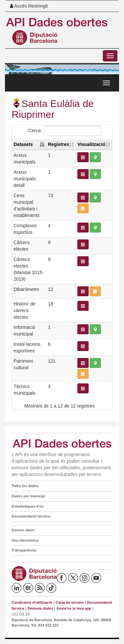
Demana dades (40, 608)
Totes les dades (25, 486)
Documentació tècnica (31, 516)
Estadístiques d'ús (28, 506)
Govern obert (23, 530)
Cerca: (64, 131)
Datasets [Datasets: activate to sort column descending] (23, 144)
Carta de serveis (70, 602)
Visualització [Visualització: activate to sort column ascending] (91, 144)
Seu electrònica (25, 540)
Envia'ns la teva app (74, 608)
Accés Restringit (29, 6)
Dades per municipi (28, 496)
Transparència (24, 550)
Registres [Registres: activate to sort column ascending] (59, 144)
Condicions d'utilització (32, 602)
